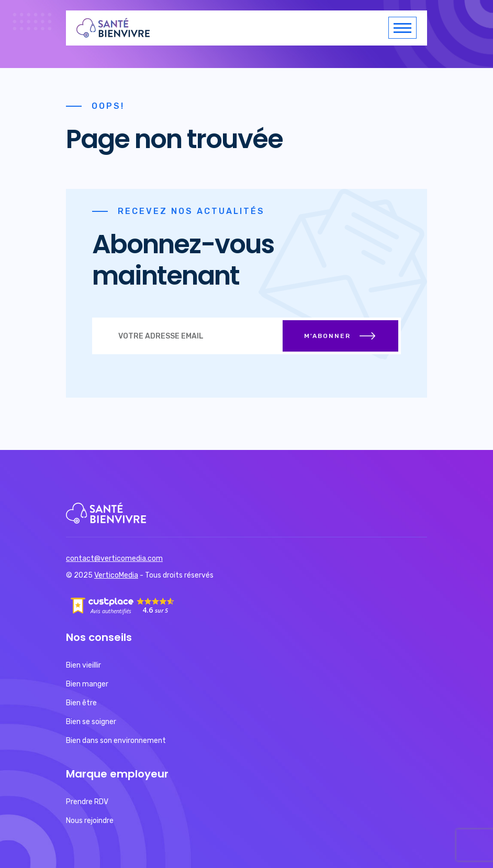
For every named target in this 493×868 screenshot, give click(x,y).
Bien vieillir (83, 665)
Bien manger (87, 684)
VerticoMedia (116, 575)
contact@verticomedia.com (114, 559)
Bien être (81, 703)
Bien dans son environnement (116, 741)
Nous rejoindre (90, 821)
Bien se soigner (91, 722)
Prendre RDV (87, 802)
